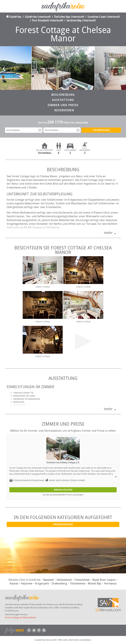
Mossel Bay (94, 583)
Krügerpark (42, 583)
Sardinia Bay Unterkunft (81, 21)
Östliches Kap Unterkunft (69, 17)
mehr (108, 233)
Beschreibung (63, 95)
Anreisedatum (40, 130)
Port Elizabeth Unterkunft (48, 21)
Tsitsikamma (77, 583)
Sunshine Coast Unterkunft (104, 17)
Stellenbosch (64, 580)
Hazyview (26, 583)
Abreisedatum (78, 130)
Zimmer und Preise (63, 105)
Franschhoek (82, 580)
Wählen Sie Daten (63, 490)
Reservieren (64, 110)
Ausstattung (63, 100)
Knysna (14, 583)
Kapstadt (48, 580)
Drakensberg (59, 583)
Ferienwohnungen (63, 524)
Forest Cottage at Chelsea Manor (21, 617)
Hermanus (110, 583)
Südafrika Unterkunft (38, 17)
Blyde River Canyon (104, 580)
